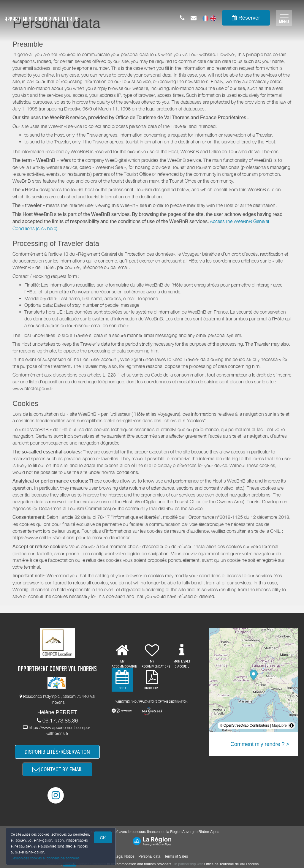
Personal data (149, 856)
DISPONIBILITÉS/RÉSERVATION (57, 752)
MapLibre (279, 725)
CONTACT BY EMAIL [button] (57, 769)
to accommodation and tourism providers (139, 864)
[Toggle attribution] (292, 725)
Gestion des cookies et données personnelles (45, 858)
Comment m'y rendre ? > (260, 744)
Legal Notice (125, 856)
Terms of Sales (176, 856)
